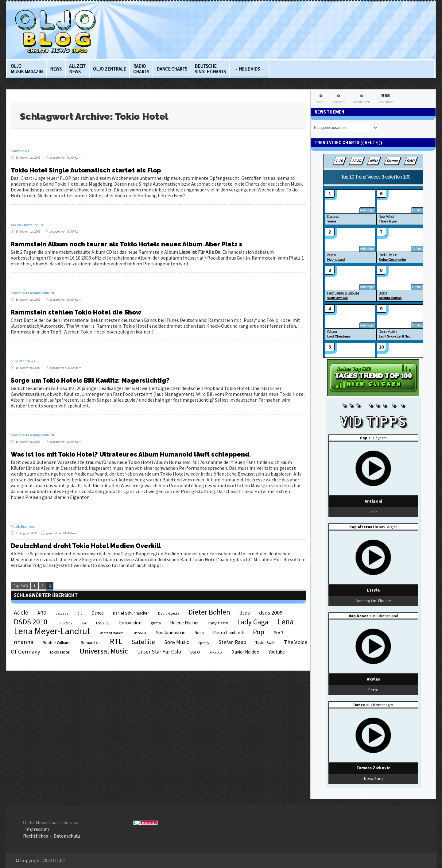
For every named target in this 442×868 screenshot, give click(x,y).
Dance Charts (172, 69)
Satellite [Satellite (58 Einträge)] (143, 642)
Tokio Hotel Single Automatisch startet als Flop (86, 170)
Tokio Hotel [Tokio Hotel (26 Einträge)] (60, 652)
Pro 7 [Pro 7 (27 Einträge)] (278, 633)
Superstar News (23, 361)
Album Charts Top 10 (27, 225)
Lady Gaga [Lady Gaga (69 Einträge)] (253, 622)
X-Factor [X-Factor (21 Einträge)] (216, 652)
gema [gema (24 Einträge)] (156, 623)
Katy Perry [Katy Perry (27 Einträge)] (218, 623)
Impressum (37, 829)
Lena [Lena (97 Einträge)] (286, 622)
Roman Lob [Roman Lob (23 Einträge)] (91, 643)
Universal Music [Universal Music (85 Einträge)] (104, 651)
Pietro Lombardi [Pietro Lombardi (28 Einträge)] (228, 633)
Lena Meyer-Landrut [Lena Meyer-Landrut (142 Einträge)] (52, 631)
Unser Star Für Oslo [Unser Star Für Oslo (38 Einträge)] (159, 652)
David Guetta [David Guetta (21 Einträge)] (169, 613)
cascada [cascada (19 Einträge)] (62, 613)
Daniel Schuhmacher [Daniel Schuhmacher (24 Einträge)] (131, 613)
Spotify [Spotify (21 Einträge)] (204, 643)
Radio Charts (141, 69)
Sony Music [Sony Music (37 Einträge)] (177, 642)
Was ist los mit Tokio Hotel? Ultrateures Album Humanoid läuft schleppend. (131, 454)
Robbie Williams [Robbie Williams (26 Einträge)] (57, 642)
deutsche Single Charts (210, 69)
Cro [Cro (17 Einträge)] (80, 613)
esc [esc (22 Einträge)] (84, 623)
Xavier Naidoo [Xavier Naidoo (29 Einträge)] (246, 652)
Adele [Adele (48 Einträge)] (21, 612)
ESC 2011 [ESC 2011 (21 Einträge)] (103, 623)
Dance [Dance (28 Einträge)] (98, 613)
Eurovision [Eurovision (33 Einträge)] (130, 623)
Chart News (20, 151)
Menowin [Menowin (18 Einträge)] (140, 633)
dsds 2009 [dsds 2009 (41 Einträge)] (271, 613)
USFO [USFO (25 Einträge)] (195, 652)
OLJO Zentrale (109, 69)
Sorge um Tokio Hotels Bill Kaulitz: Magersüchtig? (90, 380)
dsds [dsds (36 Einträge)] (245, 613)
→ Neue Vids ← (249, 69)
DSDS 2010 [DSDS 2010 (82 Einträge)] (31, 622)
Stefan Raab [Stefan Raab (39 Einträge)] (232, 642)
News (56, 69)
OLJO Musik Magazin (27, 69)
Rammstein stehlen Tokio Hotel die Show (76, 312)
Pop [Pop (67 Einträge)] (259, 632)
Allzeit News (77, 69)
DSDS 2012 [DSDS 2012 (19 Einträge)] (64, 623)
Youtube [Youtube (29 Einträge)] (277, 652)
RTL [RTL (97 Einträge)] (116, 641)
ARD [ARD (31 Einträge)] (42, 613)
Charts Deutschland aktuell (32, 293)
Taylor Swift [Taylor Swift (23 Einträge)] (265, 643)
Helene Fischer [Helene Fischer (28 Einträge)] (184, 623)
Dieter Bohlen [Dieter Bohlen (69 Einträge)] (209, 612)
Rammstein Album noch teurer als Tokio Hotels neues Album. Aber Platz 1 (127, 244)
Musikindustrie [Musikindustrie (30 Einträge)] (170, 633)
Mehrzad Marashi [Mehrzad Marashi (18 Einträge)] (112, 633)
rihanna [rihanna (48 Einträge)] (24, 642)
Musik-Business (23, 526)
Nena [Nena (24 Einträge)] (199, 633)
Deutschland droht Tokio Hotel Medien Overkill (86, 546)
